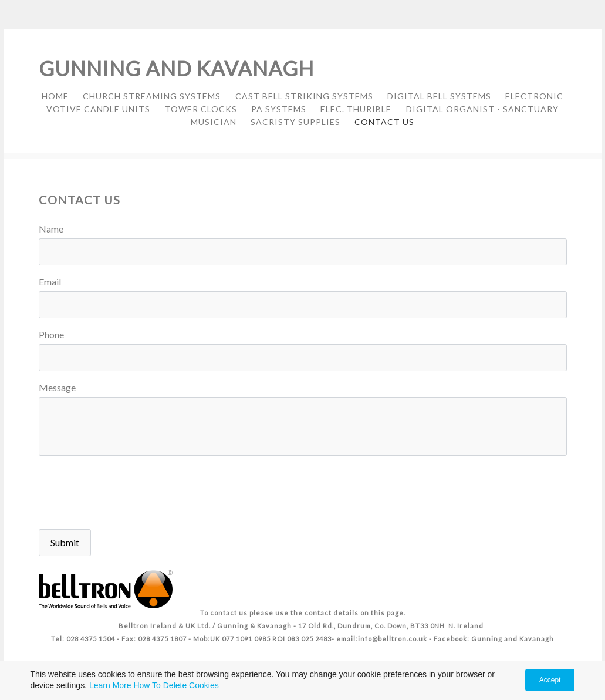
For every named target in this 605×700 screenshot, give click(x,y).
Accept (550, 680)
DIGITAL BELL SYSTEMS (439, 96)
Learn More (110, 685)
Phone (51, 334)
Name (51, 229)
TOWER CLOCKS (201, 109)
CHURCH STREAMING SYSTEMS (152, 96)
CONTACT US (384, 122)
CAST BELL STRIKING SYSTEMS (304, 96)
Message (57, 387)
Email (50, 282)
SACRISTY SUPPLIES (295, 122)
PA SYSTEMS (279, 109)
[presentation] (128, 494)
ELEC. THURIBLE (356, 109)
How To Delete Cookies (176, 685)
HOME (55, 96)
